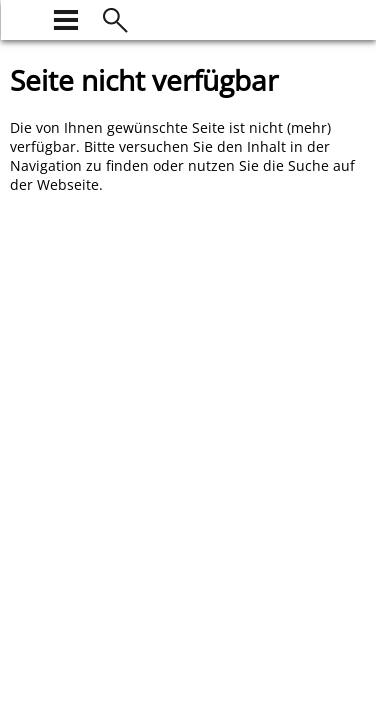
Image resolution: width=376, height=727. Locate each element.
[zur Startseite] (22, 17)
